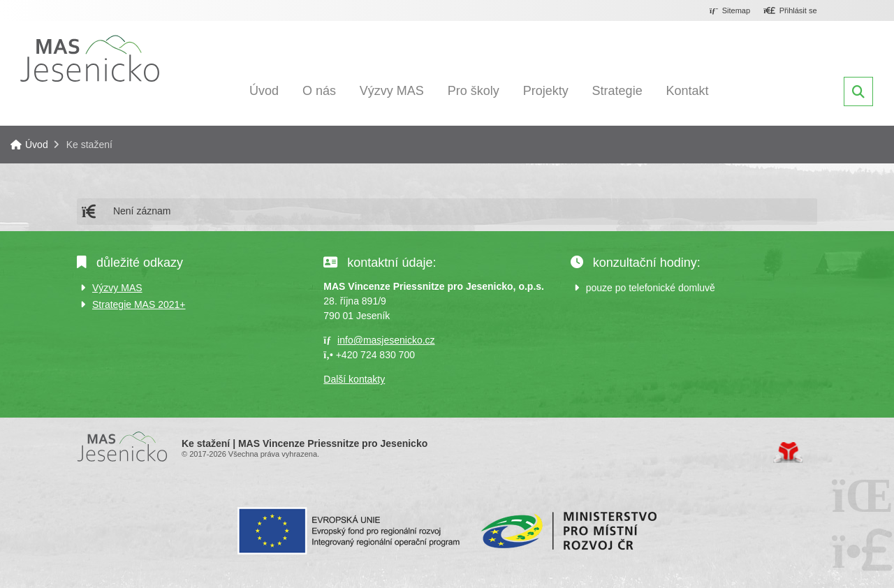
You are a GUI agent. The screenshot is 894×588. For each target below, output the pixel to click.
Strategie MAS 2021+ (139, 304)
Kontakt (688, 91)
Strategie (617, 91)
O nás (319, 91)
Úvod (89, 58)
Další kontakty (354, 379)
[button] (790, 11)
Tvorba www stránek (788, 453)
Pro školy (474, 91)
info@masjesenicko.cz (386, 340)
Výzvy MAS (392, 91)
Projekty (546, 91)
